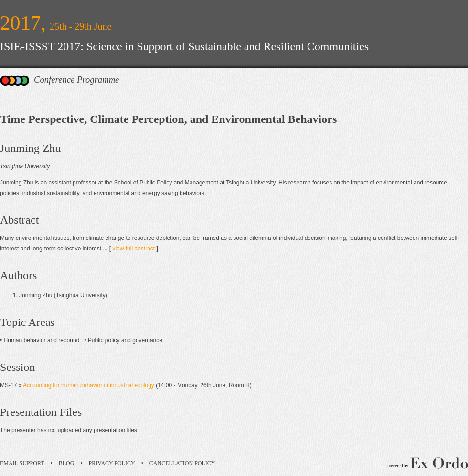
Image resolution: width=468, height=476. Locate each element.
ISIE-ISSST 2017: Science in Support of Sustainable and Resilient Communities (184, 46)
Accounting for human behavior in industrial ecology (89, 385)
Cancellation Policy (182, 463)
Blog (67, 463)
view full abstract (133, 249)
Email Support (22, 463)
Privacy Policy (112, 463)
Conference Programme (76, 80)
